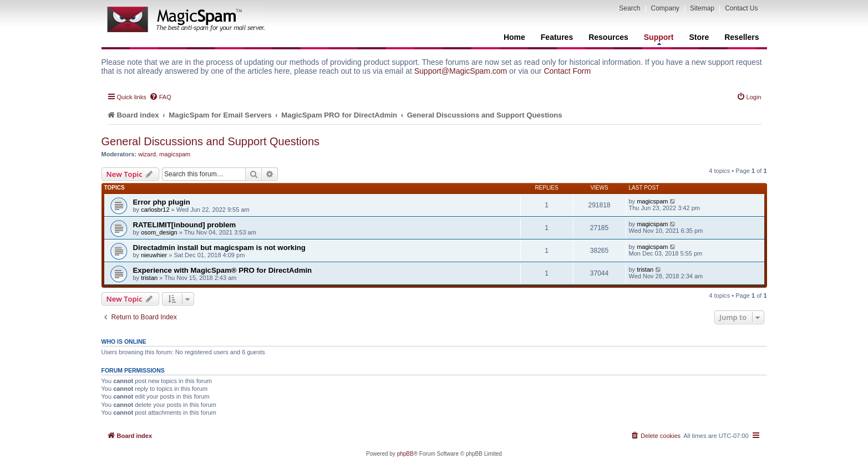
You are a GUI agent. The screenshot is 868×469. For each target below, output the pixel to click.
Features (557, 37)
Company (665, 8)
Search (630, 8)
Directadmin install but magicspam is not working (219, 248)
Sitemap (702, 8)
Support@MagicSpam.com (461, 71)
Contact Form (567, 71)
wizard (147, 154)
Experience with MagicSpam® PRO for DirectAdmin (223, 270)
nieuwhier (154, 255)
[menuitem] (160, 97)
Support (659, 39)
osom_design (159, 232)
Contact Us (741, 8)
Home (514, 37)
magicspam (175, 154)
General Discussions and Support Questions (211, 141)
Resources (608, 37)
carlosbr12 (155, 210)
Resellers (742, 37)
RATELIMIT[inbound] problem (185, 225)
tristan (149, 278)
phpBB (405, 454)
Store (699, 37)
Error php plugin (162, 202)
